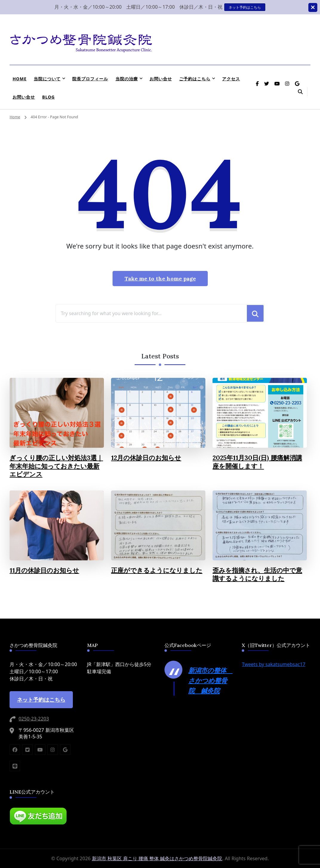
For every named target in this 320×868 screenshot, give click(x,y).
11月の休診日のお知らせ (44, 570)
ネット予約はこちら (245, 7)
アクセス (231, 79)
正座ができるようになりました (157, 570)
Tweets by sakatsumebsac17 (274, 664)
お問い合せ (161, 79)
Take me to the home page (160, 279)
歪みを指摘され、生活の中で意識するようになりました (257, 575)
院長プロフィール (90, 79)
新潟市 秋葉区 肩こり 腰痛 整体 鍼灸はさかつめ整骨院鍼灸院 (157, 858)
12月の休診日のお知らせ (146, 458)
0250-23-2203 (34, 719)
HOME (20, 79)
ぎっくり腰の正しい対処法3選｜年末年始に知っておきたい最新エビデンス (56, 466)
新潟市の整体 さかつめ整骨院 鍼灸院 (210, 680)
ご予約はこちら (195, 79)
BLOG (48, 97)
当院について (47, 79)
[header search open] (300, 92)
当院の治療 (127, 79)
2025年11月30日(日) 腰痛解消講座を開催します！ (257, 462)
